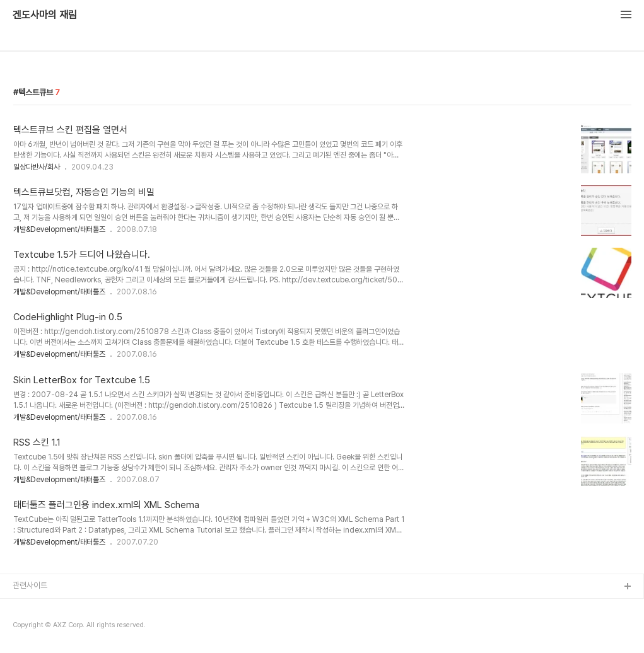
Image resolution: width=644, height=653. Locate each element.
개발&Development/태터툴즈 (59, 229)
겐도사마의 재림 (45, 15)
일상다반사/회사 (37, 167)
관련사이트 (30, 585)
